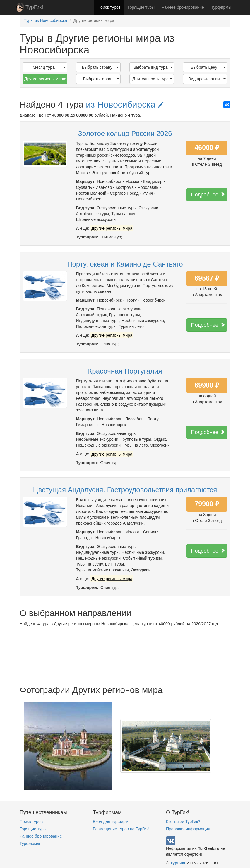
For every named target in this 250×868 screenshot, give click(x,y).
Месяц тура (49, 67)
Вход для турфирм (111, 822)
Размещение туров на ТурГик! (121, 829)
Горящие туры (141, 7)
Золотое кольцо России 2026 (125, 133)
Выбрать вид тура (153, 67)
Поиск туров (109, 7)
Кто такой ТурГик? (183, 822)
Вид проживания (207, 79)
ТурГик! (34, 7)
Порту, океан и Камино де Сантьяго (125, 264)
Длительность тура (152, 79)
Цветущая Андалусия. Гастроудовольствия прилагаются (125, 490)
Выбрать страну (100, 67)
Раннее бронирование (183, 7)
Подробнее (208, 194)
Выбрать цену (208, 67)
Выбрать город (101, 79)
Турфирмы (221, 7)
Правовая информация (188, 829)
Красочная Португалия (125, 371)
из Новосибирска (125, 104)
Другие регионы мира (45, 79)
